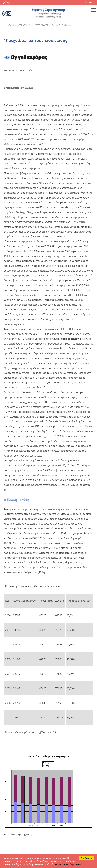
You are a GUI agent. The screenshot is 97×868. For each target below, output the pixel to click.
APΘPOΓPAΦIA (23, 25)
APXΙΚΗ (11, 25)
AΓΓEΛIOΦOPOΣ (41, 25)
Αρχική (88, 2)
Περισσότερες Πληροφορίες (68, 864)
